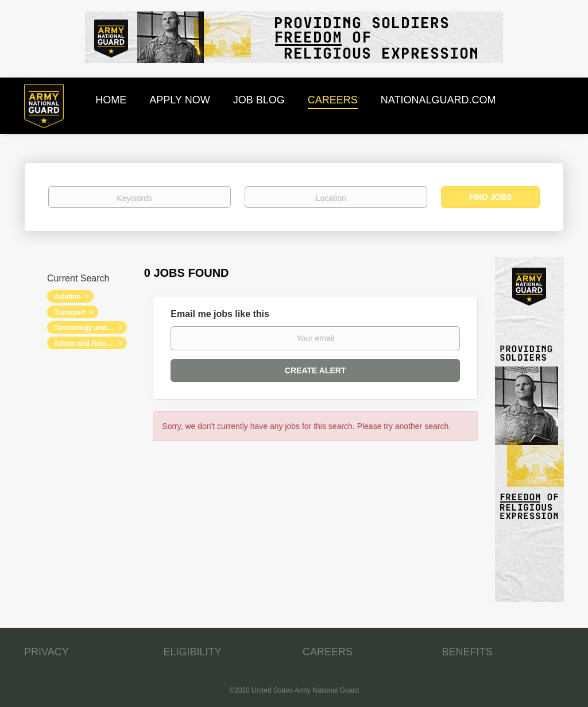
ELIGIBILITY (193, 652)
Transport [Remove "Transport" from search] (70, 312)
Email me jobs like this (220, 314)
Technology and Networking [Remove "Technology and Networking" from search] (90, 328)
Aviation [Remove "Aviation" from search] (67, 297)
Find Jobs (491, 197)
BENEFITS (467, 652)
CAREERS (328, 652)
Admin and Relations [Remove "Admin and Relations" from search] (88, 343)
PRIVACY (47, 652)
